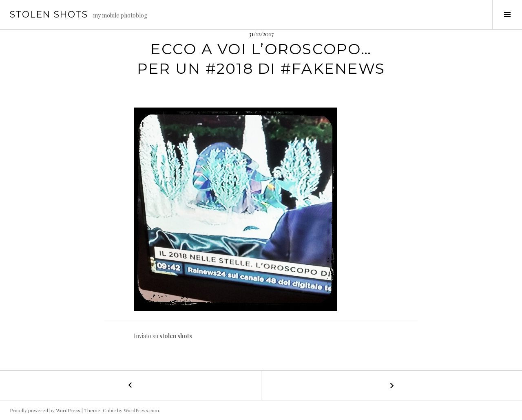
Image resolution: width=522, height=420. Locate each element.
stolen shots (49, 14)
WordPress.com (141, 410)
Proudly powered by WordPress (45, 410)
